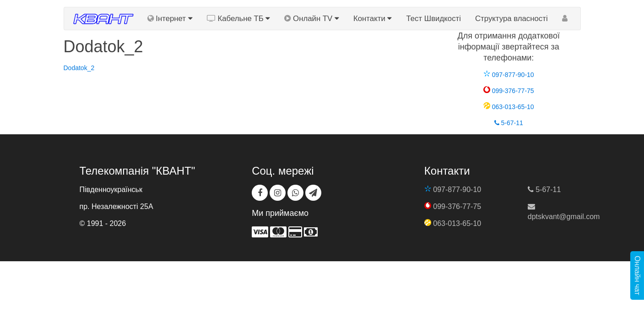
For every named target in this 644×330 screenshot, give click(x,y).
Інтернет (170, 19)
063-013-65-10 (509, 107)
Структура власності (511, 19)
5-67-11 (509, 123)
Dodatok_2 (79, 68)
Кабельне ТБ (239, 19)
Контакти (373, 19)
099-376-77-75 (509, 91)
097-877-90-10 (509, 75)
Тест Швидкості (433, 19)
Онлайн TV (312, 19)
